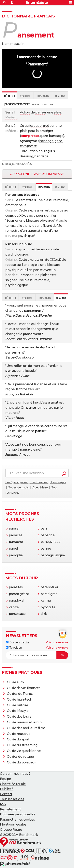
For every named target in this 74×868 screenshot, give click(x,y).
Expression (43, 96)
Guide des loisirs (19, 717)
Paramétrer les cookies (17, 819)
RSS (3, 804)
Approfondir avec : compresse (37, 174)
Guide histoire (18, 705)
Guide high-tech (20, 699)
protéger (46, 131)
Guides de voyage (20, 757)
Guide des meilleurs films (26, 728)
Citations (60, 96)
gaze (44, 136)
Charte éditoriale (13, 784)
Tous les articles (12, 799)
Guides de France (20, 694)
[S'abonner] (37, 655)
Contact (6, 794)
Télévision (14, 648)
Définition (10, 187)
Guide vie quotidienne (24, 751)
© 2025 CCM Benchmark (19, 835)
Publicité (7, 789)
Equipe (5, 779)
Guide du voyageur (22, 762)
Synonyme (25, 96)
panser (41, 112)
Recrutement (10, 809)
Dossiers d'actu (17, 642)
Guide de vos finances (24, 688)
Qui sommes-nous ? (15, 774)
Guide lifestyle (18, 711)
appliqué (42, 126)
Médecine (13, 117)
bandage (56, 136)
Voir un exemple (57, 642)
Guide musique (19, 734)
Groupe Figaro (11, 830)
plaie (58, 112)
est (33, 126)
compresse (28, 146)
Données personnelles (17, 814)
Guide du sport (18, 739)
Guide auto (15, 682)
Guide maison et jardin (24, 722)
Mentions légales (13, 824)
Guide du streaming (22, 745)
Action (25, 112)
